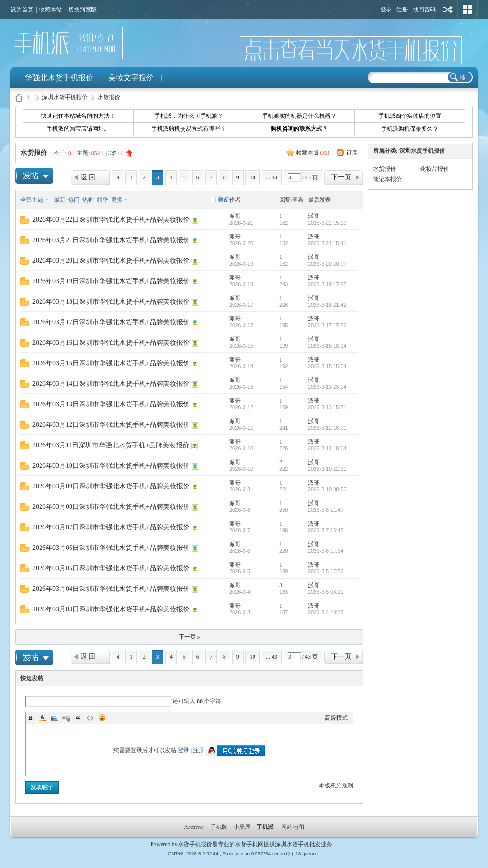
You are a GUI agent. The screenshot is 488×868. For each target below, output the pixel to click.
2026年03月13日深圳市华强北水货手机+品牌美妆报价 (111, 404)
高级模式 (336, 718)
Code (90, 718)
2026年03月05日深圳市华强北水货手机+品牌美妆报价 (111, 568)
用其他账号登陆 (448, 10)
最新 (60, 200)
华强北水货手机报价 (59, 77)
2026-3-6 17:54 (326, 551)
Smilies (102, 718)
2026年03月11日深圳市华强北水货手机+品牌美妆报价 (111, 445)
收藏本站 (51, 10)
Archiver (194, 827)
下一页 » (189, 637)
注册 (402, 10)
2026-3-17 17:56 (327, 325)
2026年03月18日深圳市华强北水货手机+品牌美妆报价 (111, 302)
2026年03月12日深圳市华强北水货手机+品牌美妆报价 (111, 425)
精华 (102, 200)
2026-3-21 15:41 (327, 243)
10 (253, 177)
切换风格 (468, 10)
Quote (78, 718)
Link (66, 718)
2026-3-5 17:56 (326, 571)
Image (54, 718)
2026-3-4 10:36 (326, 612)
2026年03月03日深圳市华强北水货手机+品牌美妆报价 (111, 609)
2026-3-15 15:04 (327, 366)
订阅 (352, 153)
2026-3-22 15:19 (327, 223)
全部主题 (32, 200)
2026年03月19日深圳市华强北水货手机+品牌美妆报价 (111, 281)
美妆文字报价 (131, 77)
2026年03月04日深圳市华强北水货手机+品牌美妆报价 (111, 589)
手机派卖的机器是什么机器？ (299, 116)
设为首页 (22, 10)
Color (42, 718)
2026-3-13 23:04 (327, 387)
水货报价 (109, 97)
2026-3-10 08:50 (327, 489)
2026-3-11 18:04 (327, 448)
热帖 (88, 200)
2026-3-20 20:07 (327, 264)
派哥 (235, 216)
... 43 (272, 177)
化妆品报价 (435, 169)
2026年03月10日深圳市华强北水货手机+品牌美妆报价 (111, 466)
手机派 (265, 827)
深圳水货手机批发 (298, 844)
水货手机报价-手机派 (19, 98)
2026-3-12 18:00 (327, 428)
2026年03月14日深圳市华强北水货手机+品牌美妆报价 (111, 384)
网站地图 (293, 827)
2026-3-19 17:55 (327, 284)
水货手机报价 (195, 844)
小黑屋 (242, 827)
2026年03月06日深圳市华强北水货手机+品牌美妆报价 (111, 548)
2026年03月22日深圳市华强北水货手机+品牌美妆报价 (111, 220)
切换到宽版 (82, 10)
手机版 (219, 827)
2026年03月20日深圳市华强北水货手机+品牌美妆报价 (111, 261)
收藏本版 (313, 153)
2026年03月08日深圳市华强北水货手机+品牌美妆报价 (111, 507)
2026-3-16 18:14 (327, 346)
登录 (386, 10)
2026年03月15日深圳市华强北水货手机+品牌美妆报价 (111, 363)
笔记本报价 (387, 179)
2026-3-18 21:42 (327, 305)
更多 (117, 200)
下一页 (341, 177)
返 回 (88, 177)
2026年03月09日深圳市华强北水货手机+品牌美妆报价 (111, 486)
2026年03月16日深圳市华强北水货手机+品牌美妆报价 (111, 343)
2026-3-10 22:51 (327, 469)
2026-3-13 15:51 (327, 407)
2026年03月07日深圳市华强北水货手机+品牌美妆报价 (111, 527)
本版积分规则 (336, 785)
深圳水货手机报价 (65, 97)
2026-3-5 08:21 (326, 592)
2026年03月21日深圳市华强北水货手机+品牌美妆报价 (111, 240)
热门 (74, 200)
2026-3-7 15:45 (326, 530)
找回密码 (424, 10)
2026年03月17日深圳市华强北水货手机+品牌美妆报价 (111, 322)
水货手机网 (249, 844)
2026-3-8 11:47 (326, 510)
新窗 (224, 199)
